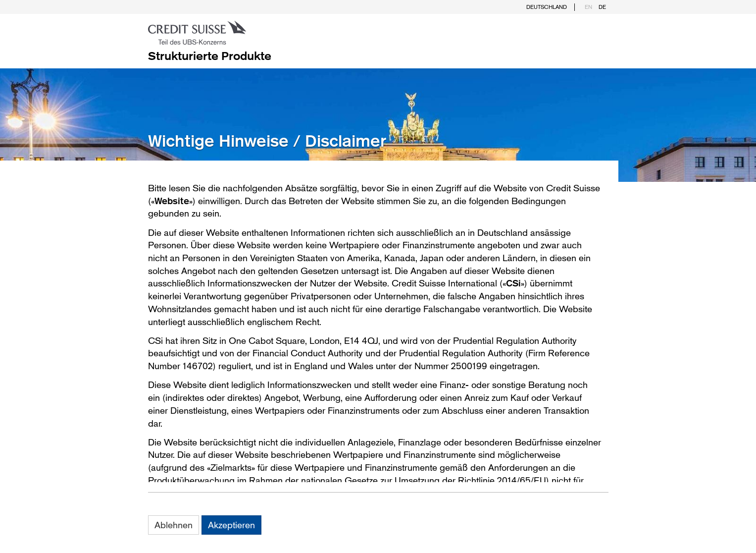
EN (588, 7)
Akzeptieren (231, 525)
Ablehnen (174, 525)
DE (602, 7)
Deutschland (547, 7)
